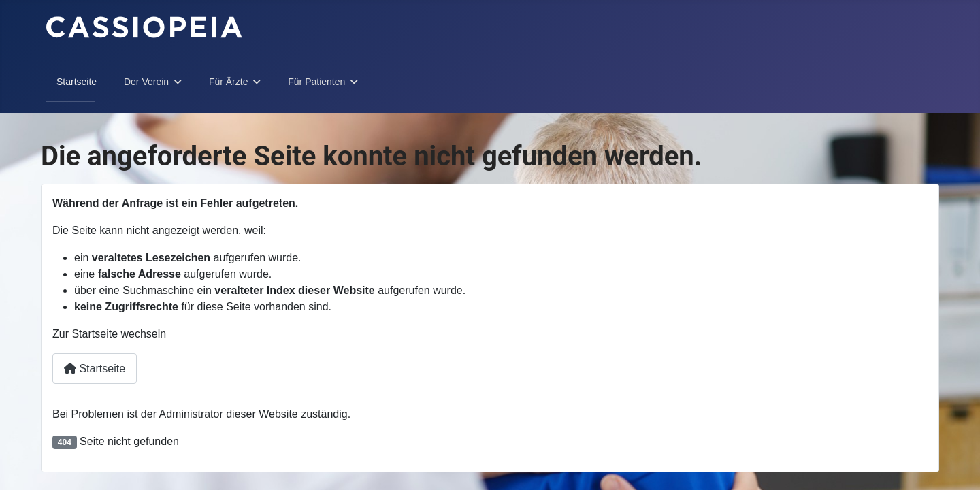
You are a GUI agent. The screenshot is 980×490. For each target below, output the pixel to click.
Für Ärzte (229, 82)
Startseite (77, 82)
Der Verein (146, 82)
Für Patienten (316, 82)
